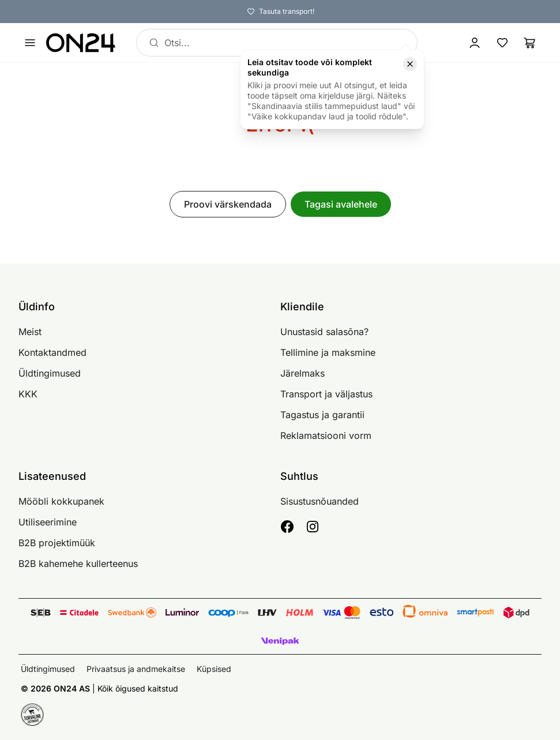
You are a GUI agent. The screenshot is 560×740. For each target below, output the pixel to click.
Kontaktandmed (52, 352)
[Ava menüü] (30, 43)
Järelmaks (302, 373)
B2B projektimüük (57, 543)
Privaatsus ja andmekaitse (136, 669)
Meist (30, 332)
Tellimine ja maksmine (328, 352)
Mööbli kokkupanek (61, 501)
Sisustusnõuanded (320, 501)
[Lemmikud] (502, 43)
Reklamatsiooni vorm (326, 435)
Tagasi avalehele (341, 204)
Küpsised (214, 669)
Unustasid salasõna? (324, 332)
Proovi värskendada (228, 204)
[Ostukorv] (530, 43)
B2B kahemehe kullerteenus (78, 564)
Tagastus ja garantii (322, 415)
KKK (28, 394)
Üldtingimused (50, 373)
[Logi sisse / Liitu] (475, 43)
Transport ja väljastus (326, 394)
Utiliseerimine (48, 522)
